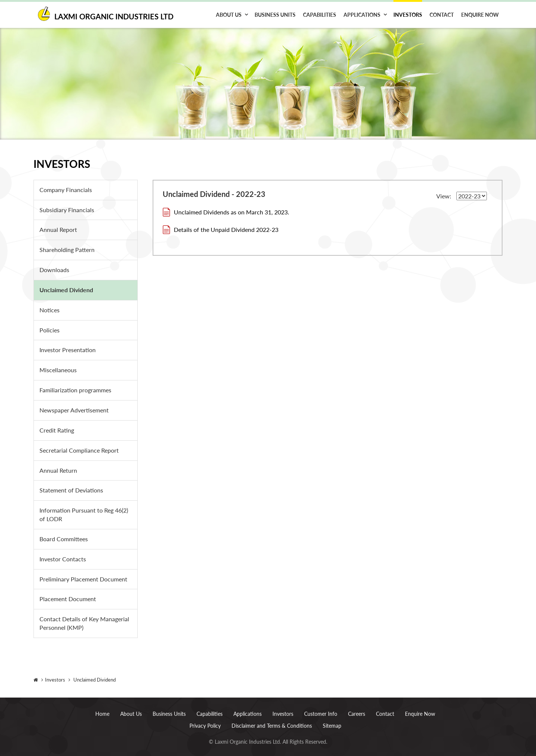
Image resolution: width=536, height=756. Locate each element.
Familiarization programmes (75, 390)
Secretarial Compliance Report (79, 450)
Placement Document (68, 599)
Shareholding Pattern (67, 250)
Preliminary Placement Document (83, 579)
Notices (50, 310)
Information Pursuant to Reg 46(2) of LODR (84, 514)
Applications (362, 15)
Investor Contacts (63, 559)
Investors (408, 15)
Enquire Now (480, 15)
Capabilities (320, 15)
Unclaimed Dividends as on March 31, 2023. (232, 212)
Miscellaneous (58, 370)
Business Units (275, 15)
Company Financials (66, 190)
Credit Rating (57, 430)
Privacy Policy (205, 719)
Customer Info (321, 707)
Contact (442, 15)
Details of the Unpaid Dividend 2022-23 (226, 229)
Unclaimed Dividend (66, 290)
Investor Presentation (68, 350)
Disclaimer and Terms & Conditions (272, 719)
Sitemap (332, 719)
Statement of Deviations (71, 490)
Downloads (54, 270)
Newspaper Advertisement (74, 410)
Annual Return (58, 470)
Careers (357, 707)
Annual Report (58, 229)
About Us (229, 15)
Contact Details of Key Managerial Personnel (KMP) (84, 623)
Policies (50, 330)
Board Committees (64, 539)
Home (102, 707)
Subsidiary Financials (67, 210)
